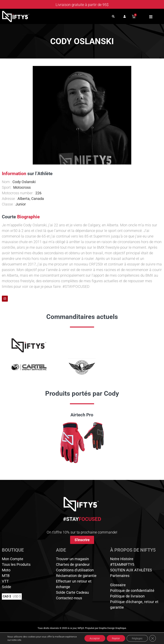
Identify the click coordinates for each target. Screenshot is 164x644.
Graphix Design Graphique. (113, 628)
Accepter (93, 638)
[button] (113, 16)
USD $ (17, 596)
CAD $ (7, 596)
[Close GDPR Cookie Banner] (152, 638)
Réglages (137, 638)
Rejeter (115, 638)
